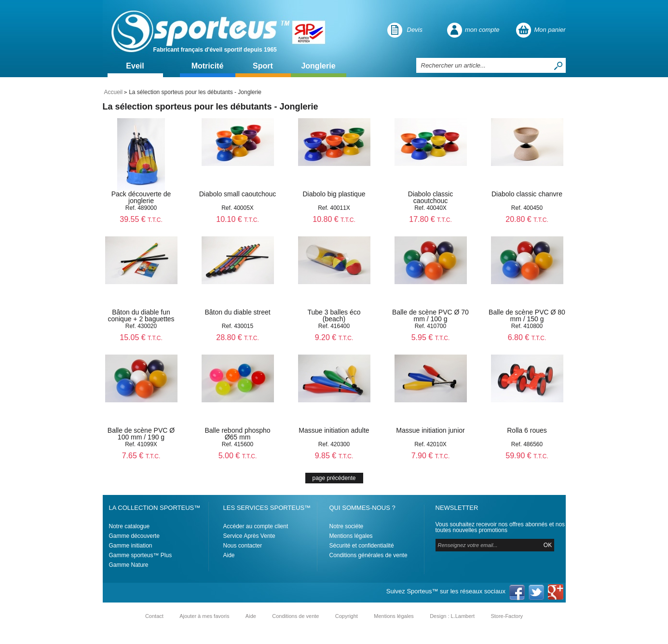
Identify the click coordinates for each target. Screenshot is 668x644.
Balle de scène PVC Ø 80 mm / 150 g (527, 315)
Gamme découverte (134, 536)
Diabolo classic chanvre (527, 194)
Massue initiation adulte (334, 430)
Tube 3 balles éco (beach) (334, 315)
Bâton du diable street (237, 312)
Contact (154, 616)
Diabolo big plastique (334, 194)
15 (141, 337)
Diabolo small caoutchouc (238, 194)
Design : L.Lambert (452, 616)
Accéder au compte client (256, 526)
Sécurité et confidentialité (362, 546)
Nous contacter (243, 546)
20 (527, 219)
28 (238, 337)
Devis (415, 30)
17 (430, 219)
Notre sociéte (347, 526)
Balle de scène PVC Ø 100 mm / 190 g (141, 434)
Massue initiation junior (430, 430)
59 (527, 456)
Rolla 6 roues (527, 430)
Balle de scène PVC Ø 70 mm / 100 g (430, 315)
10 (238, 219)
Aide (229, 555)
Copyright (347, 616)
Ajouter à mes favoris (204, 616)
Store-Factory (507, 616)
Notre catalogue (130, 526)
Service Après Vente (249, 536)
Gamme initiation (131, 546)
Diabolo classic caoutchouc (430, 197)
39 (141, 219)
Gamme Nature (129, 565)
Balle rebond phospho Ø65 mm (237, 434)
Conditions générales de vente (368, 555)
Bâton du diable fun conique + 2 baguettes (141, 315)
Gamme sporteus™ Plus (141, 555)
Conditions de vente (295, 616)
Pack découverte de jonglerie (141, 197)
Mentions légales (351, 536)
